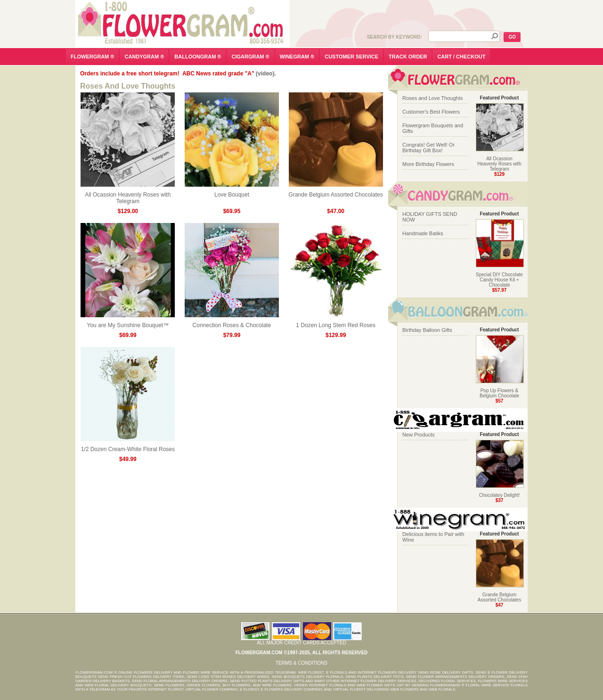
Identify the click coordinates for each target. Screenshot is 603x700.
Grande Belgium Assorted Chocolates (336, 192)
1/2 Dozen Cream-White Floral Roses (128, 447)
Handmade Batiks (423, 233)
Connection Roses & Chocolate (232, 323)
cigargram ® (250, 57)
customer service (351, 57)
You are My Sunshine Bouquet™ (128, 323)
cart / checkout (461, 57)
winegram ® (297, 57)
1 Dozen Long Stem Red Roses (336, 323)
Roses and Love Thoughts (432, 98)
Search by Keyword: (395, 37)
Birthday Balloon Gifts (427, 330)
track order (408, 57)
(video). (266, 74)
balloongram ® (198, 57)
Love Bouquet (232, 192)
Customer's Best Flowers (431, 112)
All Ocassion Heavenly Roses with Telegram (128, 195)
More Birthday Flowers (428, 164)
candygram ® (144, 57)
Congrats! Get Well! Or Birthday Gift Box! (428, 148)
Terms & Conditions (301, 663)
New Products (418, 435)
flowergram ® (92, 57)
